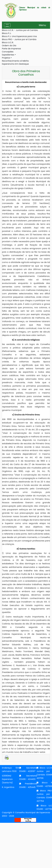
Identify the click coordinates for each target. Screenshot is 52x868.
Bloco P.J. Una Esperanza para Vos (19, 36)
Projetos (6, 58)
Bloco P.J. (7, 33)
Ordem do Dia (9, 46)
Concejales (8, 52)
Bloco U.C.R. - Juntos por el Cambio (20, 30)
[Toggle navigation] (7, 25)
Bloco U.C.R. (8, 42)
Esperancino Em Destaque (15, 64)
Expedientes (8, 55)
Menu (42, 25)
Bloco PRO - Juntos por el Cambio (19, 39)
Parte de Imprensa (11, 49)
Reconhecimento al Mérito (15, 61)
